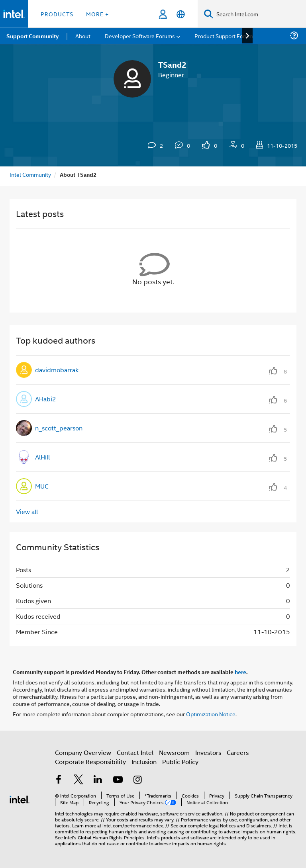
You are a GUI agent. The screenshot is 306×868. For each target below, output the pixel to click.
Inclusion (144, 761)
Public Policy (180, 761)
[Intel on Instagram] (137, 780)
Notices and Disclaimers (245, 825)
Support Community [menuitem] (32, 36)
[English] (181, 14)
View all (27, 511)
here (240, 672)
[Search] (209, 14)
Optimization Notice (211, 714)
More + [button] (97, 14)
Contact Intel (135, 752)
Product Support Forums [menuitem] (225, 36)
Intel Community (30, 174)
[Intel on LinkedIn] (98, 780)
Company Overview (83, 752)
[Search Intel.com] (260, 14)
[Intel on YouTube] (118, 780)
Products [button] (57, 14)
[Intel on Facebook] (59, 780)
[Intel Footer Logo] (20, 799)
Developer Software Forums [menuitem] (140, 36)
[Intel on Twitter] (78, 780)
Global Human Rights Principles (111, 837)
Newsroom (174, 752)
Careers (238, 752)
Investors (208, 752)
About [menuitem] (83, 36)
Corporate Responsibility (90, 761)
